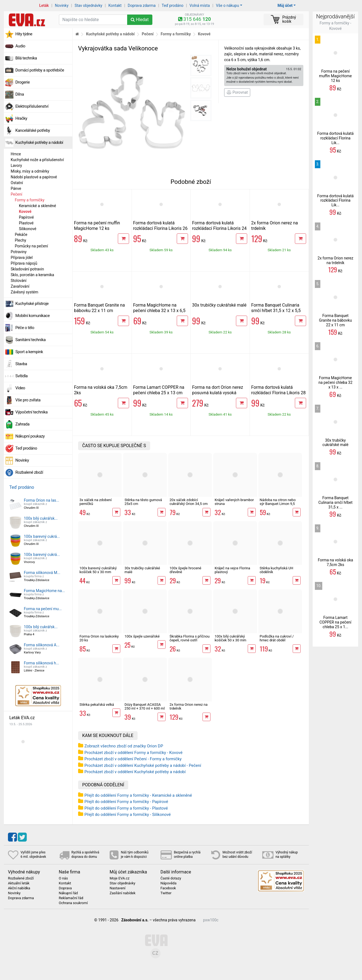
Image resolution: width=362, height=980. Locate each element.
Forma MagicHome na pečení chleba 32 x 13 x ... (335, 382)
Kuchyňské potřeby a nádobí (39, 142)
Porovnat (237, 92)
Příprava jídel (22, 258)
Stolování (19, 281)
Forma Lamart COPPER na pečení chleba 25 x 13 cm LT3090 (159, 393)
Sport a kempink (29, 352)
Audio (20, 46)
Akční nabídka (19, 888)
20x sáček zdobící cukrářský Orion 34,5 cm (189, 502)
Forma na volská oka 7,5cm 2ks (336, 562)
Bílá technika (26, 58)
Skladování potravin (27, 269)
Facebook (168, 888)
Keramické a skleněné (38, 206)
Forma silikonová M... (42, 573)
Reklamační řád (71, 898)
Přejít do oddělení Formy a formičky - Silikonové (128, 815)
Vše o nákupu (227, 5)
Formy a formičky (30, 200)
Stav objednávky (88, 5)
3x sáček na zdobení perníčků (96, 502)
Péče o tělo (25, 328)
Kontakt (115, 5)
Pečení (16, 194)
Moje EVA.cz (119, 878)
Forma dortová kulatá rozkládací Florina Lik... (336, 138)
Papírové (26, 217)
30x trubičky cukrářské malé (219, 305)
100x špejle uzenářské (142, 636)
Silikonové (28, 229)
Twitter (166, 893)
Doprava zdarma (142, 5)
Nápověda (169, 883)
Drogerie (22, 82)
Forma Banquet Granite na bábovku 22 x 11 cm (99, 308)
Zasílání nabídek (122, 893)
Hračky (21, 118)
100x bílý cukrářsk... (41, 518)
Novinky (62, 5)
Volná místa (200, 5)
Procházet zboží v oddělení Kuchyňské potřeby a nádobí (135, 772)
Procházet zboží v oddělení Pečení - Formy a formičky (133, 759)
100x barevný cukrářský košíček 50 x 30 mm (98, 570)
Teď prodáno (173, 5)
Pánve (16, 188)
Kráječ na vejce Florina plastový (232, 570)
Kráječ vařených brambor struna (234, 502)
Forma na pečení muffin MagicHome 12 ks (97, 226)
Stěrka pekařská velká (97, 705)
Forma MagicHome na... (44, 591)
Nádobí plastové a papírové (34, 177)
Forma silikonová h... (41, 663)
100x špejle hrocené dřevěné (186, 570)
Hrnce (16, 154)
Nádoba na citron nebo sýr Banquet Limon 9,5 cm (278, 504)
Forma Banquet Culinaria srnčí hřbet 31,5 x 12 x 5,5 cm (276, 311)
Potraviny (19, 252)
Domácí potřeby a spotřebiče (40, 70)
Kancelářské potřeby (33, 130)
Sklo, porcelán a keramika (32, 275)
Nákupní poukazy (30, 436)
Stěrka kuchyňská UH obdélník (277, 570)
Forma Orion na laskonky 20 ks (99, 638)
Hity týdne (24, 34)
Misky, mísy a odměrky (30, 171)
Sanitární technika (31, 340)
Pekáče (21, 235)
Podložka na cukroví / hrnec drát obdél (277, 638)
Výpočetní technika (32, 412)
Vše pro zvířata (28, 400)
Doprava (65, 888)
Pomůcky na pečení (31, 246)
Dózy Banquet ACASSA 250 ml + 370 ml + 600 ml (145, 706)
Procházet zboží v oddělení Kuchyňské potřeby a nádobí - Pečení (143, 765)
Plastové (26, 223)
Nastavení (118, 888)
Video (20, 388)
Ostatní (17, 183)
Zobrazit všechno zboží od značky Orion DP (124, 746)
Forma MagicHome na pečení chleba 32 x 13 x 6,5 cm (159, 311)
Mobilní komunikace (32, 316)
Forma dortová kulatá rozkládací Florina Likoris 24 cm (219, 228)
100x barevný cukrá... (42, 536)
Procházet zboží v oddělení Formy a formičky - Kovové (133, 753)
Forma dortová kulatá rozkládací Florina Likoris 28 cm (279, 393)
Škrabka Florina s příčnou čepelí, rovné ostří (190, 638)
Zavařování (20, 286)
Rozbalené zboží (29, 472)
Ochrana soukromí (73, 903)
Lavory (16, 165)
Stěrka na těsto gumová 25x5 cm (143, 502)
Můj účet (285, 5)
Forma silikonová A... (42, 645)
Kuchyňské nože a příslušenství (37, 160)
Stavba (21, 364)
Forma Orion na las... (42, 500)
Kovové (25, 212)
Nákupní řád (69, 893)
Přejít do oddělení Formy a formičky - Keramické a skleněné (138, 795)
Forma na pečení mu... (43, 609)
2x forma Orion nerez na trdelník (189, 706)
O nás (63, 878)
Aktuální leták (19, 883)
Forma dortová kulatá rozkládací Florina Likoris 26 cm (160, 228)
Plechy (20, 240)
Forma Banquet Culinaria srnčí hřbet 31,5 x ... (336, 502)
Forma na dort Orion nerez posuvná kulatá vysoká (218, 390)
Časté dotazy (171, 878)
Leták (44, 5)
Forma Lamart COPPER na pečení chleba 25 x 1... (336, 622)
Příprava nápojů (24, 263)
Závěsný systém (24, 292)
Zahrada (22, 424)
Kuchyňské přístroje (32, 304)
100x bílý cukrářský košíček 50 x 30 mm (230, 638)
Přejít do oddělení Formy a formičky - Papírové (126, 802)
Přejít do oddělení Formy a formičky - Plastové (126, 808)
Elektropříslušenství (32, 106)
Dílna (20, 94)
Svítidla (22, 376)
